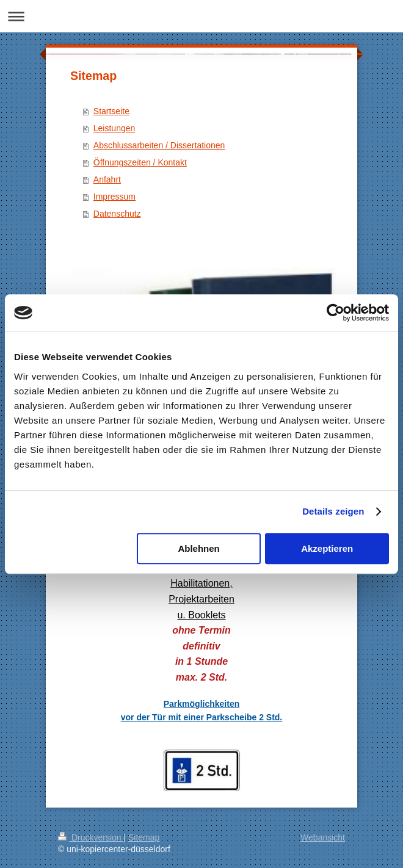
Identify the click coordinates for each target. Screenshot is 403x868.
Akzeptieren (327, 548)
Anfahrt (107, 179)
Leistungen (114, 128)
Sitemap (144, 837)
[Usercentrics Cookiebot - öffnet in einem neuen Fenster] (336, 313)
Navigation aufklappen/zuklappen (201, 16)
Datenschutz (117, 214)
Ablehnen (198, 548)
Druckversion (91, 837)
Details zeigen (333, 511)
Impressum (114, 197)
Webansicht (323, 837)
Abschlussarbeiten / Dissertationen (159, 145)
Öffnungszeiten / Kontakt (140, 162)
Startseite (111, 111)
